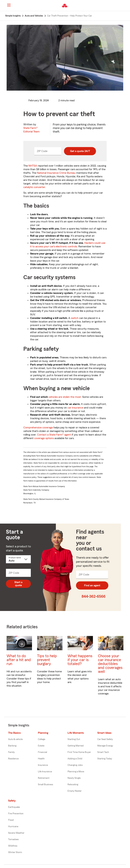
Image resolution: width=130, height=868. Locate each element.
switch (75, 318)
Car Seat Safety (105, 739)
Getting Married (76, 746)
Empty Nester (75, 791)
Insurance (43, 765)
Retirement (44, 778)
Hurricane (13, 827)
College (42, 739)
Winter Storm (15, 852)
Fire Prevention (16, 814)
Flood (11, 820)
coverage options (44, 438)
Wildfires (13, 846)
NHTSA (33, 166)
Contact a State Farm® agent (54, 435)
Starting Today (105, 759)
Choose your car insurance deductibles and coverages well (110, 664)
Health (41, 759)
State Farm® (31, 130)
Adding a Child (75, 759)
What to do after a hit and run (19, 660)
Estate (41, 746)
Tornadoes (13, 839)
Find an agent (92, 585)
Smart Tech (103, 752)
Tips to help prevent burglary (47, 660)
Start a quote (18, 584)
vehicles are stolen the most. (65, 397)
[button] (125, 6)
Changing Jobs (75, 765)
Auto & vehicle (15, 739)
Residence (13, 759)
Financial (42, 752)
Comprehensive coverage (38, 428)
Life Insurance (45, 772)
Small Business (45, 785)
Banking (12, 746)
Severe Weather (16, 833)
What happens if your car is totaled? (80, 660)
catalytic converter (34, 187)
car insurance (75, 408)
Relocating (73, 785)
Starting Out (74, 739)
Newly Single (74, 778)
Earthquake (14, 807)
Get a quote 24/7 (80, 151)
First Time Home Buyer (79, 752)
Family (11, 752)
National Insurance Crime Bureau (56, 173)
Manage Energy (105, 746)
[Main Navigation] (9, 5)
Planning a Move (76, 772)
